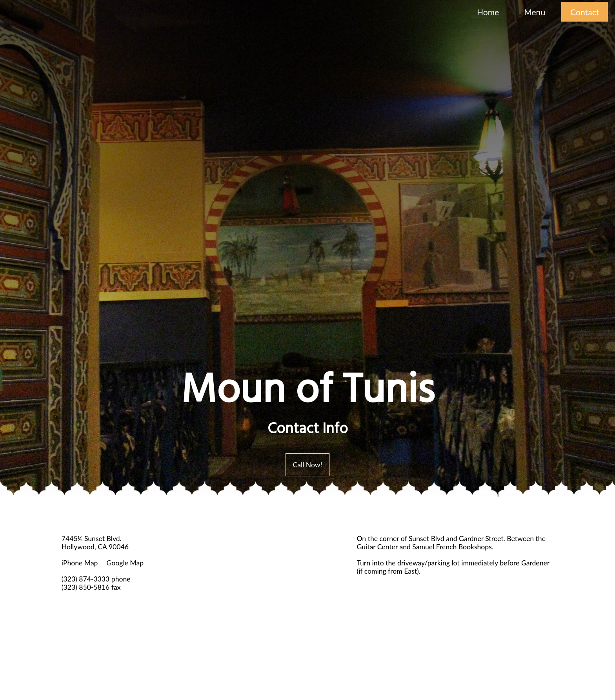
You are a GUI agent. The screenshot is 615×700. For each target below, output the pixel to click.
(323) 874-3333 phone (96, 579)
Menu (535, 12)
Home (488, 12)
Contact (585, 12)
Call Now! (308, 465)
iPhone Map (80, 563)
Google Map (125, 563)
